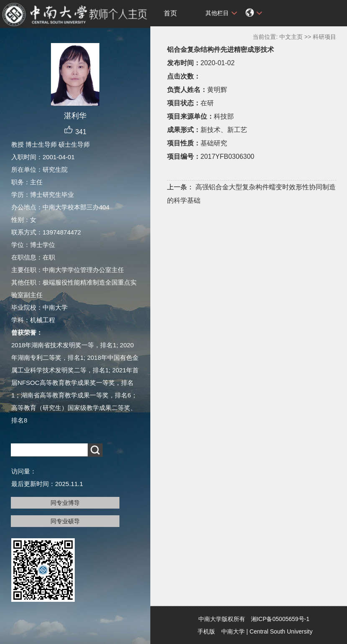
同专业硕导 (65, 521)
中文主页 (291, 37)
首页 (170, 13)
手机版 (206, 631)
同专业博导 (65, 503)
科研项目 (324, 37)
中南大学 (233, 631)
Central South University (281, 631)
